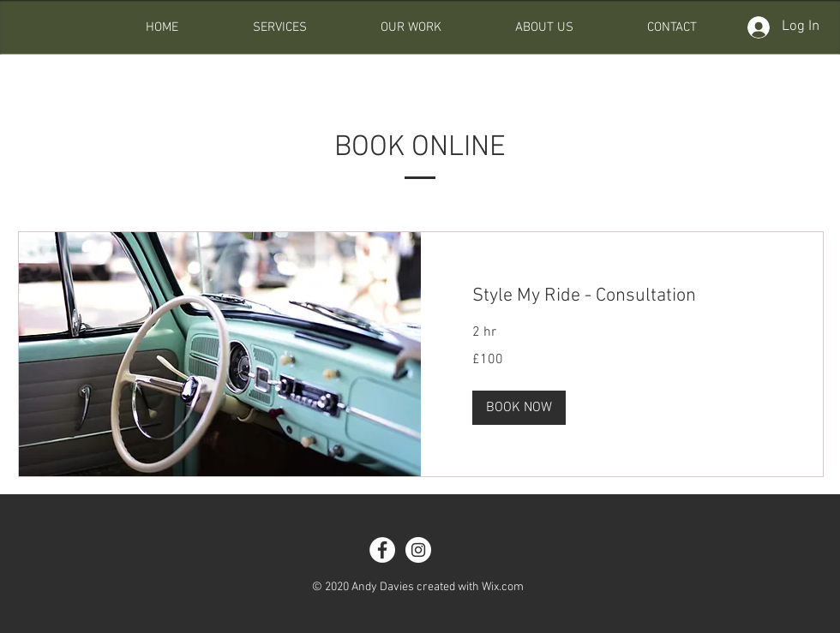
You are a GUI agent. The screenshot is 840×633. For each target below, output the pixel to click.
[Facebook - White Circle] (382, 550)
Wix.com (503, 587)
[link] (622, 296)
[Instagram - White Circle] (418, 550)
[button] (519, 408)
